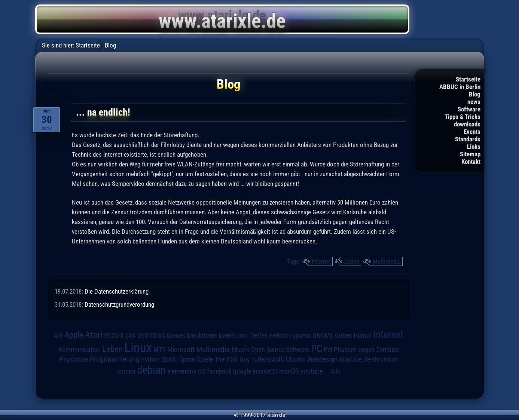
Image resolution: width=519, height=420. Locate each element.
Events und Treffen (243, 335)
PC (317, 349)
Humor (363, 335)
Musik (241, 350)
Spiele (205, 359)
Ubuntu (296, 359)
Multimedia (387, 261)
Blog (475, 94)
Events (472, 132)
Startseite (468, 79)
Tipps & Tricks (462, 117)
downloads (467, 124)
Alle (335, 371)
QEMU (170, 359)
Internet (321, 261)
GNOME (323, 335)
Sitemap (470, 154)
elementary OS (186, 371)
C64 (131, 335)
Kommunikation (80, 350)
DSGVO (147, 335)
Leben (352, 261)
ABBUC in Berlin (460, 87)
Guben (344, 335)
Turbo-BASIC (268, 359)
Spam (187, 359)
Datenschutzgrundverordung (119, 304)
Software (469, 109)
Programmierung (115, 359)
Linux (138, 347)
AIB (58, 335)
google (242, 371)
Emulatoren (202, 335)
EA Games (172, 335)
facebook (219, 371)
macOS (289, 371)
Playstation (73, 359)
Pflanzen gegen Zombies (366, 350)
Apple (74, 335)
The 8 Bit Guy (232, 359)
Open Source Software (280, 350)
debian (151, 370)
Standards (468, 139)
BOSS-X (114, 335)
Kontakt (471, 162)
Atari (94, 335)
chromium (385, 359)
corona (126, 371)
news (474, 102)
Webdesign (322, 359)
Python (150, 359)
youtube (312, 371)
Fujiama (300, 335)
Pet (328, 350)
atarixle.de (355, 359)
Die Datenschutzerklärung (117, 291)
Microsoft (181, 350)
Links (474, 147)
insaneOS (265, 371)
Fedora (279, 335)
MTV (160, 350)
